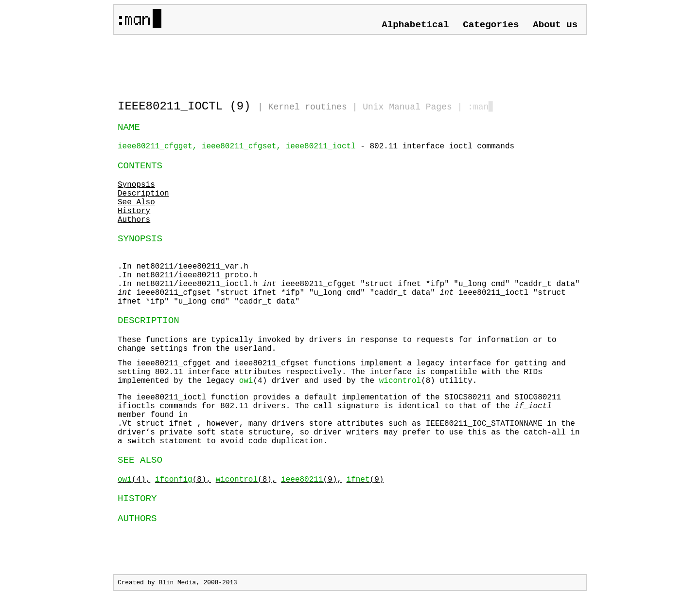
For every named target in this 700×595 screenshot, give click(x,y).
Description (143, 194)
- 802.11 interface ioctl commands (316, 146)
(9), (311, 480)
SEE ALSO (140, 460)
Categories (491, 25)
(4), (134, 480)
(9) (365, 480)
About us (555, 25)
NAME (129, 127)
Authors (134, 220)
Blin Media (177, 583)
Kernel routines (308, 107)
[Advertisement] (231, 63)
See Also (136, 202)
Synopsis (136, 185)
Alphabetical (415, 25)
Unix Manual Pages (407, 107)
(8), (183, 480)
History (134, 211)
